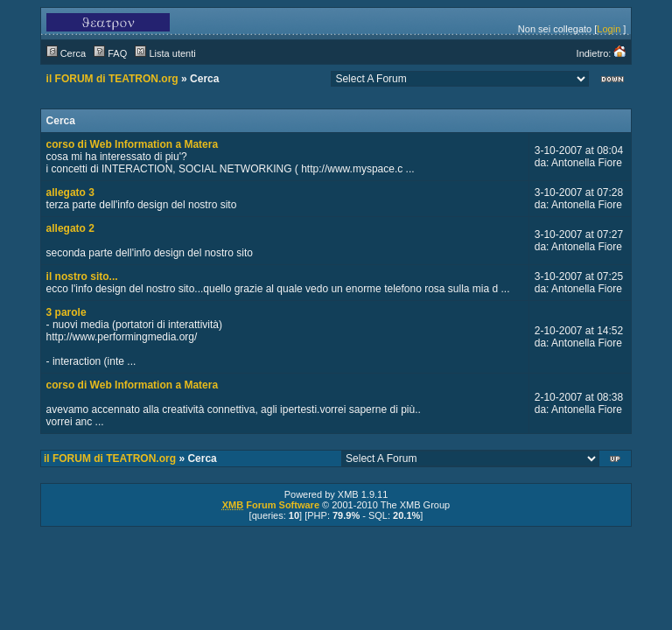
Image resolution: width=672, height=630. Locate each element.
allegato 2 (70, 228)
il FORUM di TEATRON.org (112, 79)
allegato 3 (70, 192)
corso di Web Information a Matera (132, 144)
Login (609, 29)
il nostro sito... (82, 276)
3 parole (66, 312)
